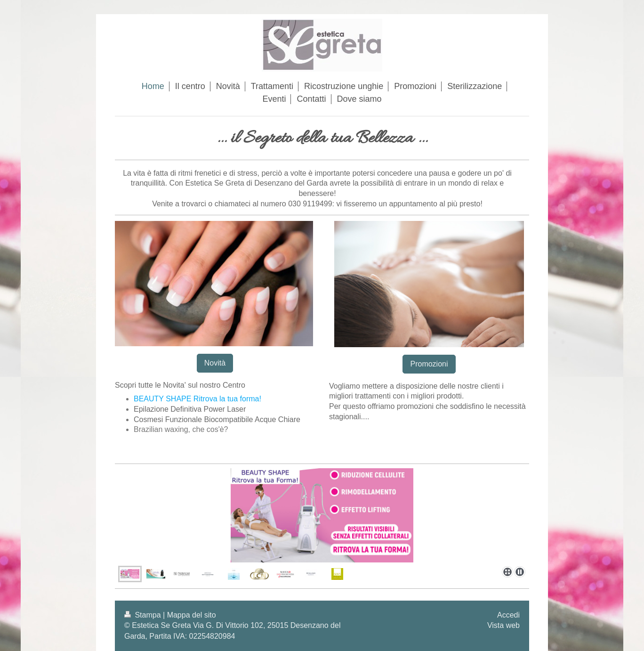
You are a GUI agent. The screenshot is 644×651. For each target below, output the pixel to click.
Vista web (503, 625)
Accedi (508, 615)
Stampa (144, 615)
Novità (215, 363)
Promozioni (429, 364)
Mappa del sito (192, 615)
